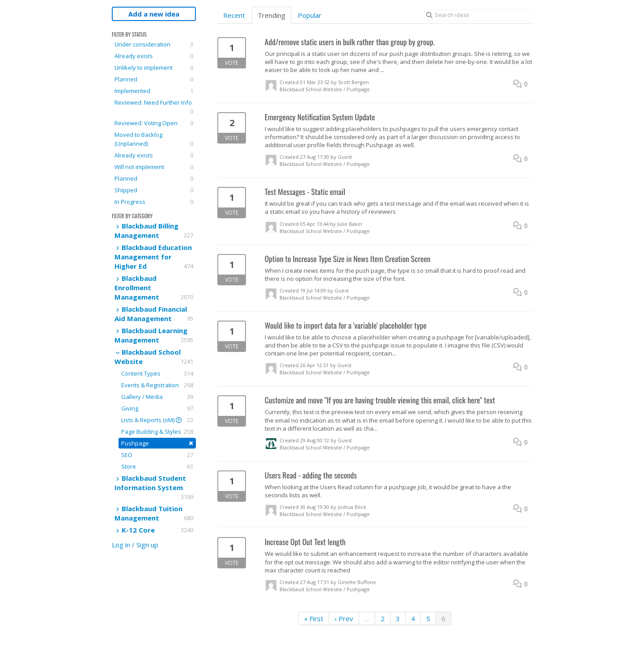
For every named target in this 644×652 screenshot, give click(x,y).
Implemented (154, 91)
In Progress (154, 202)
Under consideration (154, 44)
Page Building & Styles (157, 432)
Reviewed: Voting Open (154, 123)
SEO (157, 455)
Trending (271, 15)
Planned (154, 79)
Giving (157, 408)
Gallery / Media (157, 397)
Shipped (154, 190)
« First (314, 618)
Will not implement (154, 167)
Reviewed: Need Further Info (154, 107)
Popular (310, 15)
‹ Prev (344, 618)
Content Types (157, 373)
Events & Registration (157, 385)
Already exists (154, 56)
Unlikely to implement (154, 68)
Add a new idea (154, 14)
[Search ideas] (478, 15)
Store (157, 466)
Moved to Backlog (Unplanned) (154, 139)
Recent (234, 15)
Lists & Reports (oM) (157, 420)
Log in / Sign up (135, 545)
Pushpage (157, 443)
